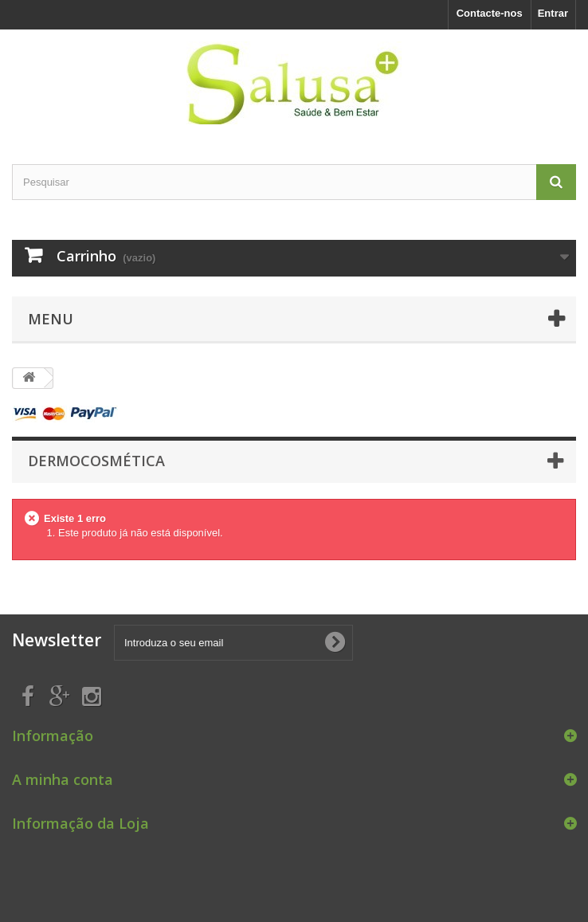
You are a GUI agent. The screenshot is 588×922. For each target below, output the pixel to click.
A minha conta (63, 779)
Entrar (553, 13)
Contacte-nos (490, 13)
